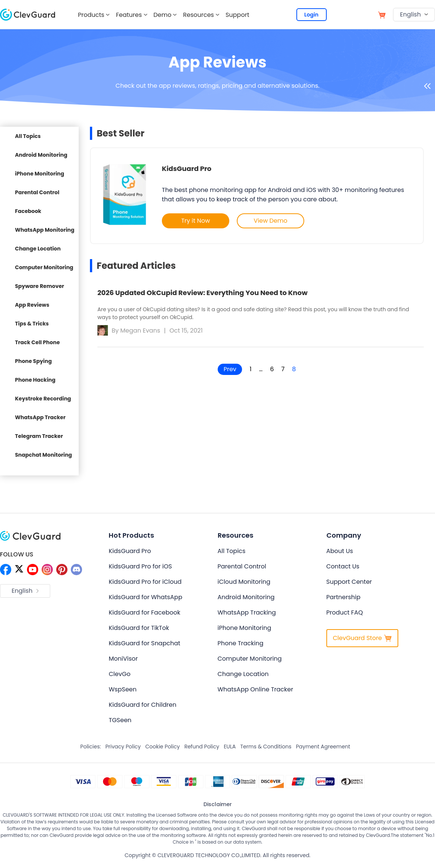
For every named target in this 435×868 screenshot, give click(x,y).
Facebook (28, 211)
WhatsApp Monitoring (45, 230)
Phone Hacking (35, 380)
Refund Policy (202, 747)
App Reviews (32, 305)
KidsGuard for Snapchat (144, 643)
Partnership (343, 597)
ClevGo (120, 674)
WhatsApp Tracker (40, 417)
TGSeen (120, 720)
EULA (230, 747)
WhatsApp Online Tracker (256, 689)
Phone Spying (33, 361)
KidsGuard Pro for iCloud (145, 582)
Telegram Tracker (39, 436)
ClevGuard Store (362, 638)
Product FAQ (345, 612)
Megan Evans (140, 331)
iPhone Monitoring (40, 174)
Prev (230, 369)
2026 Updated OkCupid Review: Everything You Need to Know (203, 293)
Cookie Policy (163, 747)
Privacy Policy (123, 747)
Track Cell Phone (37, 342)
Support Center (349, 582)
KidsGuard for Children (142, 705)
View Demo (271, 221)
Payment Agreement (323, 747)
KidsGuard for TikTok (139, 628)
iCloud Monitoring (244, 582)
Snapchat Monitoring (43, 455)
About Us (340, 551)
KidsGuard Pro (187, 169)
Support (237, 15)
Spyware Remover (40, 286)
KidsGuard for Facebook (144, 612)
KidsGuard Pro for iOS (140, 566)
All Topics (28, 136)
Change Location (38, 249)
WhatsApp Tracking (247, 612)
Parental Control (37, 192)
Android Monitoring (41, 155)
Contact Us (343, 566)
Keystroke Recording (43, 399)
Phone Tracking (241, 643)
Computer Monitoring (44, 267)
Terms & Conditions (266, 747)
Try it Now (196, 221)
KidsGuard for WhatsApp (145, 597)
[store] (382, 14)
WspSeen (123, 689)
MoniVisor (123, 659)
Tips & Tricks (32, 324)
